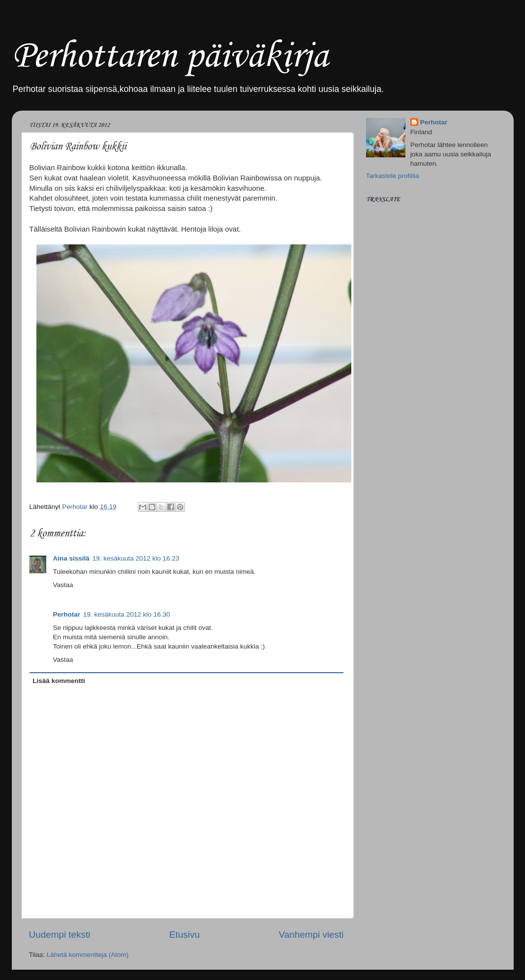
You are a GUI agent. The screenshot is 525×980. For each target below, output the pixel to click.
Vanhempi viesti (311, 935)
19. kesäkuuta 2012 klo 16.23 (136, 558)
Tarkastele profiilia (393, 176)
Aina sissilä (71, 558)
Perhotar (67, 614)
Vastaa (63, 585)
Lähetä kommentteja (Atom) (88, 955)
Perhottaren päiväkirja (170, 57)
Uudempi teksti (60, 935)
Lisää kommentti (59, 681)
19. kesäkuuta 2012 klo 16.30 (126, 614)
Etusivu (185, 935)
